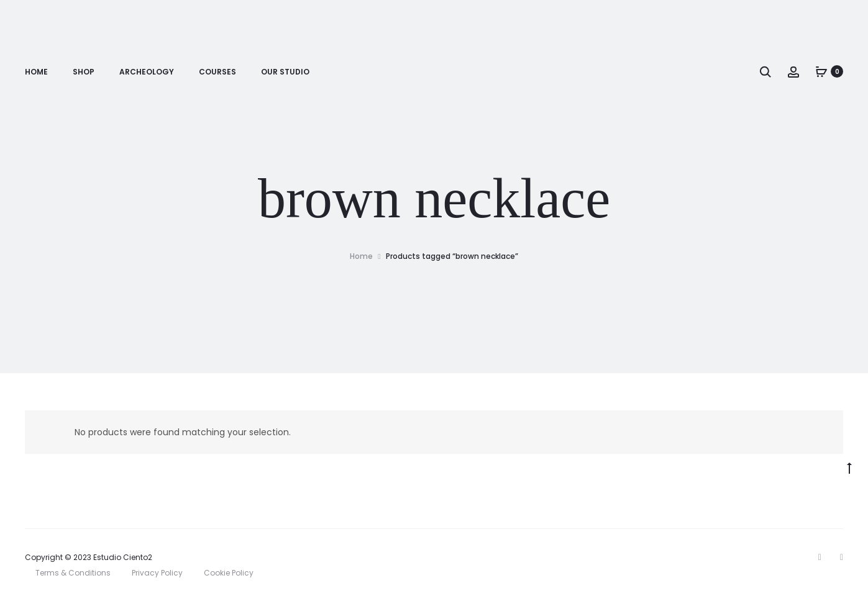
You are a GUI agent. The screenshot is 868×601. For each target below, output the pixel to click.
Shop (84, 72)
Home (36, 72)
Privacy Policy (157, 573)
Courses (217, 72)
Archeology (147, 72)
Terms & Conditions (73, 573)
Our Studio (285, 72)
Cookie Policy (229, 573)
